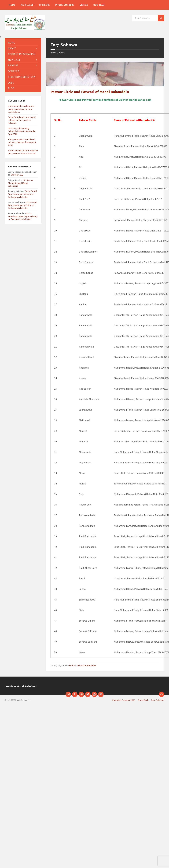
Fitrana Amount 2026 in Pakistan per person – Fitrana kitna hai (23, 152)
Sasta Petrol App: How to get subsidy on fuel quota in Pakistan (22, 120)
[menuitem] (12, 5)
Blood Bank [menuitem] (143, 700)
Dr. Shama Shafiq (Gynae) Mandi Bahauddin (20, 183)
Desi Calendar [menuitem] (158, 700)
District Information (87, 665)
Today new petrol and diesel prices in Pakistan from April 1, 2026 (22, 142)
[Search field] (148, 18)
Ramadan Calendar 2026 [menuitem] (124, 700)
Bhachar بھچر (17, 175)
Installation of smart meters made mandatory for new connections (21, 109)
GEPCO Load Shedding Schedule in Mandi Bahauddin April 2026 (22, 131)
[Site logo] (25, 29)
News (62, 53)
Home (53, 53)
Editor (72, 665)
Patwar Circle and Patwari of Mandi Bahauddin (90, 92)
